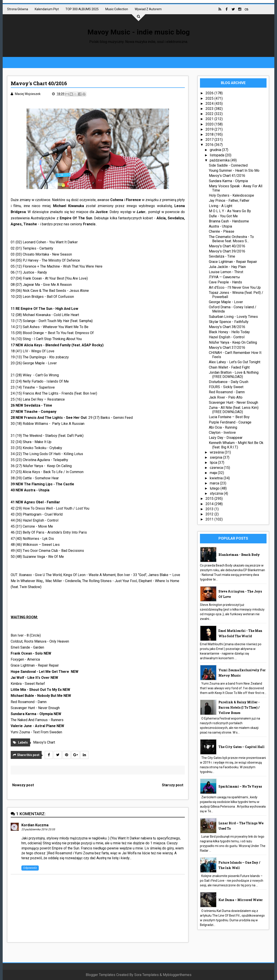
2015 (210, 499)
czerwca (217, 468)
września (217, 452)
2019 (210, 129)
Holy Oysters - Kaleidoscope (231, 195)
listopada (217, 155)
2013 (210, 509)
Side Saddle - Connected (228, 165)
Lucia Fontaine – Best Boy (229, 417)
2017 (210, 140)
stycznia (217, 493)
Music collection (117, 9)
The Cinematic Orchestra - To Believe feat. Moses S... (231, 239)
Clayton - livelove (222, 433)
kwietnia (217, 478)
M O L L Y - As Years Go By (230, 211)
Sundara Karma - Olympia (228, 181)
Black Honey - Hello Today (229, 332)
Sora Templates (147, 975)
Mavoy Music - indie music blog (139, 32)
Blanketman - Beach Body (239, 555)
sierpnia (216, 457)
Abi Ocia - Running (223, 427)
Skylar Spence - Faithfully (229, 322)
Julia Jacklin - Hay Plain (227, 267)
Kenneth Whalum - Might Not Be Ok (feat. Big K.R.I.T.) (236, 445)
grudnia (216, 150)
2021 (210, 119)
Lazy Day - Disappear (226, 438)
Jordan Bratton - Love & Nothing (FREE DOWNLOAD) (234, 375)
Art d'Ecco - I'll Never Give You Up (235, 287)
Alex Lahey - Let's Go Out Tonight (235, 362)
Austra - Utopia (220, 226)
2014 (210, 504)
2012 (210, 514)
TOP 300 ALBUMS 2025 (82, 9)
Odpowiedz (30, 868)
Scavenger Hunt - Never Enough (233, 402)
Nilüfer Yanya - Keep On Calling (233, 342)
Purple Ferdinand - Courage (230, 422)
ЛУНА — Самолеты (224, 277)
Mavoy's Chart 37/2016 (227, 348)
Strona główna (18, 9)
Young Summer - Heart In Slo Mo (234, 170)
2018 (210, 134)
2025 (210, 98)
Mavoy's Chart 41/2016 (227, 176)
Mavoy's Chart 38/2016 (227, 327)
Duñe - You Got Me (223, 216)
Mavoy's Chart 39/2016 (227, 251)
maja (214, 473)
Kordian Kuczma (35, 825)
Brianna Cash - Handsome (229, 221)
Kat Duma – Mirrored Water (241, 900)
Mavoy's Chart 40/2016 (227, 246)
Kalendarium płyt (47, 9)
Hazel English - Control (227, 337)
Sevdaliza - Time (222, 256)
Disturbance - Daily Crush (229, 382)
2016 (210, 145)
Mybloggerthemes (177, 975)
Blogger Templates (101, 975)
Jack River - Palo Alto (226, 397)
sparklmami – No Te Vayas (240, 786)
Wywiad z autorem (148, 9)
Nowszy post (23, 785)
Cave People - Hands (225, 282)
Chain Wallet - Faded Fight (229, 367)
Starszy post (173, 785)
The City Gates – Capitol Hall (241, 747)
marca (215, 483)
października (220, 160)
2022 (210, 114)
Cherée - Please (222, 231)
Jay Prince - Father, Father (229, 201)
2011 (210, 519)
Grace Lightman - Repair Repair (233, 262)
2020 (210, 124)
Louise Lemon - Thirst (226, 272)
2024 (210, 104)
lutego (215, 488)
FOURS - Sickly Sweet (226, 387)
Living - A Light (221, 206)
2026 (210, 93)
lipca (214, 463)
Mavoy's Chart (44, 742)
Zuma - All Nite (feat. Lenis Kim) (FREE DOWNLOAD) (234, 410)
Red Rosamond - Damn (227, 392)
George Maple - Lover (226, 302)
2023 (210, 109)
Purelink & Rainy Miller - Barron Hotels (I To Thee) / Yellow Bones (239, 707)
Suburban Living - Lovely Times (233, 317)
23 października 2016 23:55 (38, 829)
